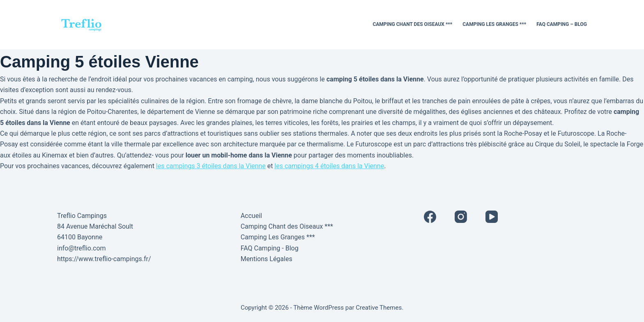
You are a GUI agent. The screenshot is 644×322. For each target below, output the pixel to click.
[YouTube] (492, 217)
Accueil (251, 216)
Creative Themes (379, 308)
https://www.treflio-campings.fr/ (104, 259)
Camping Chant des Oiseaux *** (412, 24)
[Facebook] (430, 217)
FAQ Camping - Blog (270, 248)
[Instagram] (461, 217)
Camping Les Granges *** (494, 24)
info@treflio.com (82, 248)
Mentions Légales (267, 259)
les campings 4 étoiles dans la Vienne (329, 166)
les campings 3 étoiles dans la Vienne (211, 166)
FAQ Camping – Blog (562, 24)
